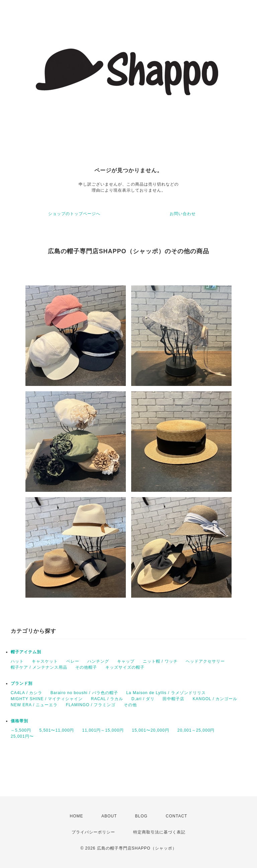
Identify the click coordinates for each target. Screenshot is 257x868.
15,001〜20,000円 (150, 730)
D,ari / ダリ (143, 699)
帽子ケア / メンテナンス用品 (39, 667)
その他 (130, 705)
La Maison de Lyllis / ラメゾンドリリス (166, 693)
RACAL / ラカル (107, 699)
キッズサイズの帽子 (125, 667)
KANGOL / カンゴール (215, 699)
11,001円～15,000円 (103, 730)
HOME (77, 816)
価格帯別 (19, 721)
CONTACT (176, 816)
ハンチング (98, 661)
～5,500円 (21, 730)
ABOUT (109, 816)
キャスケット (45, 661)
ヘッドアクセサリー (205, 661)
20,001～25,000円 (196, 730)
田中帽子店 (174, 699)
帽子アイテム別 (26, 652)
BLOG (141, 816)
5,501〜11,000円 (57, 730)
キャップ (126, 661)
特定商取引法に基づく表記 (159, 832)
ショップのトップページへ (74, 214)
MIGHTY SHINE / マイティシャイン (47, 699)
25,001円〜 (22, 736)
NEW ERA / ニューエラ (34, 705)
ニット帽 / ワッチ (160, 661)
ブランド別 (22, 683)
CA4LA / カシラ (26, 693)
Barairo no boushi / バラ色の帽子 (84, 693)
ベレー (73, 661)
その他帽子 (86, 667)
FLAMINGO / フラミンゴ (91, 705)
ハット (17, 661)
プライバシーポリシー (93, 832)
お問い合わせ (183, 214)
